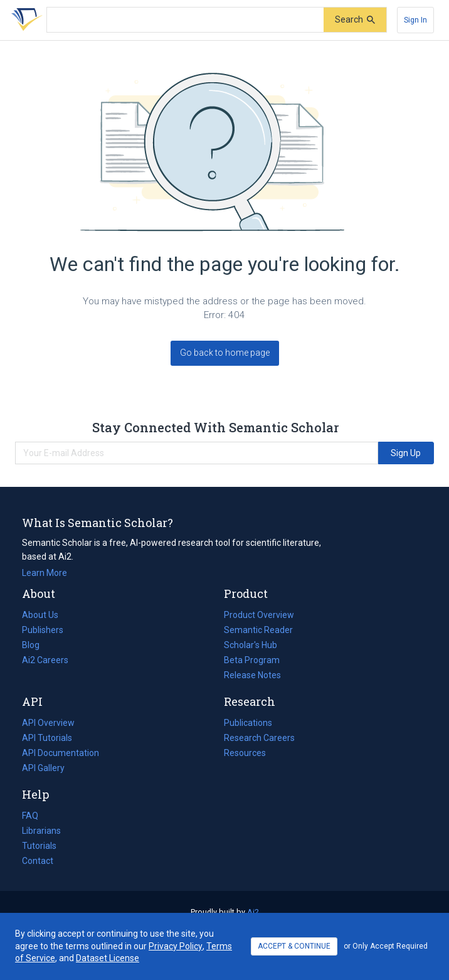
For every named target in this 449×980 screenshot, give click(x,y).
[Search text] (185, 20)
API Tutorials (47, 738)
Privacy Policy (176, 946)
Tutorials (39, 846)
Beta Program (252, 660)
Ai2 (253, 912)
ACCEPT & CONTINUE (294, 946)
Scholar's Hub (251, 645)
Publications (248, 723)
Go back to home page (225, 353)
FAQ (30, 816)
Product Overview (259, 615)
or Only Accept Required (386, 946)
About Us (40, 615)
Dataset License (108, 958)
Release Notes (252, 675)
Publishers (43, 630)
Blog (36, 645)
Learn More (45, 573)
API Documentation (61, 753)
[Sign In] (415, 20)
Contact (38, 861)
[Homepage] (24, 20)
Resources (245, 753)
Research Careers (259, 738)
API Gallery (43, 768)
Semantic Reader (258, 630)
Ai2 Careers (45, 660)
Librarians (41, 831)
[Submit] (355, 20)
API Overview (48, 723)
